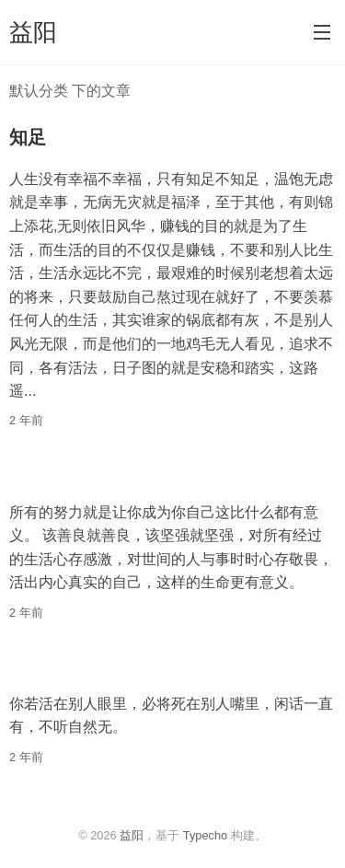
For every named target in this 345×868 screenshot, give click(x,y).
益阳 (33, 32)
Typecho (205, 835)
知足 (28, 137)
